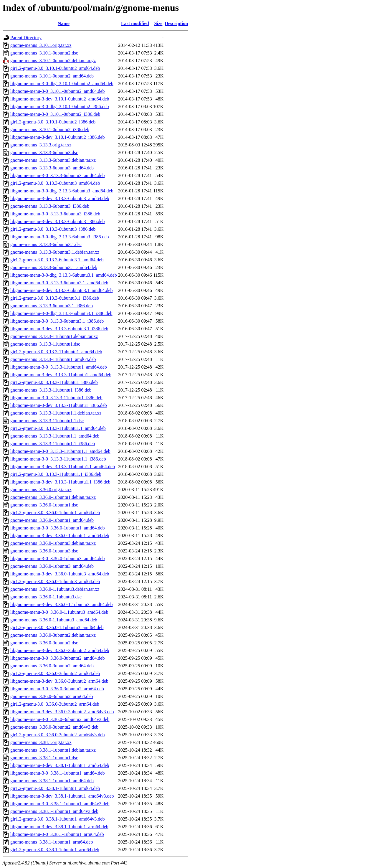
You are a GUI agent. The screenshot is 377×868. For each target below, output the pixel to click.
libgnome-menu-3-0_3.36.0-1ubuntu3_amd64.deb (57, 558)
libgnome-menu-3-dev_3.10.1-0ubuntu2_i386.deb (57, 137)
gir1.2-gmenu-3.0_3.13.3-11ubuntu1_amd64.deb (56, 352)
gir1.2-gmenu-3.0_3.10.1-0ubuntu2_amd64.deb (55, 68)
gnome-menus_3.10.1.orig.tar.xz (41, 45)
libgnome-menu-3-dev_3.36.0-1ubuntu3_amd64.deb (60, 574)
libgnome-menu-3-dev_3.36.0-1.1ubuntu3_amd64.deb (62, 604)
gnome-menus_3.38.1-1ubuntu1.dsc (44, 758)
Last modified (135, 23)
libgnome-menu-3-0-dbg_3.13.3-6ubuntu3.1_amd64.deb (64, 275)
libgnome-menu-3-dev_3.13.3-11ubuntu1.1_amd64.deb (63, 467)
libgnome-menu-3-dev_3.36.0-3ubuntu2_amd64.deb (60, 650)
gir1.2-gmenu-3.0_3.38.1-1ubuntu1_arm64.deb (55, 850)
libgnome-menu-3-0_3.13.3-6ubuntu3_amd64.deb (57, 175)
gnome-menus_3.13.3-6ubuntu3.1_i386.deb (52, 306)
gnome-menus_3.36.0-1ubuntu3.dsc (44, 551)
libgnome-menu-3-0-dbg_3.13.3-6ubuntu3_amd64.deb (62, 191)
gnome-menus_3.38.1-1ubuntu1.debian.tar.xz (53, 750)
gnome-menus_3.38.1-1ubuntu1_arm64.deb (52, 842)
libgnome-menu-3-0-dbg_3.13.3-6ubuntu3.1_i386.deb (61, 313)
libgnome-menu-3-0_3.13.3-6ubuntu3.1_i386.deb (57, 321)
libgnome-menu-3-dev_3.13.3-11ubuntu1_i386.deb (59, 405)
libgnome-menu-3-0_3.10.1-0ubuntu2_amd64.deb (57, 91)
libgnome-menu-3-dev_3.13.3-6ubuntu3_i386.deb (57, 221)
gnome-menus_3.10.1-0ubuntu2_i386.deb (50, 129)
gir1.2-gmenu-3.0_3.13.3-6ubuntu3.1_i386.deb (55, 298)
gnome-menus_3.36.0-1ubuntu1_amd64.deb (52, 520)
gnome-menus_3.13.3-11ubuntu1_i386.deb (51, 390)
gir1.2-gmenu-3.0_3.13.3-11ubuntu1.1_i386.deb (56, 474)
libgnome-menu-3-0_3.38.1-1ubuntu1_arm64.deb (57, 834)
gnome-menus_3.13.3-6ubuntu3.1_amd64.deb (54, 267)
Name (64, 23)
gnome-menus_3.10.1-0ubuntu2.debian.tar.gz (53, 61)
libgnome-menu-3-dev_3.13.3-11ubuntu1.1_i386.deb (60, 482)
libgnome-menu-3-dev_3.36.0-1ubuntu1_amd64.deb (60, 536)
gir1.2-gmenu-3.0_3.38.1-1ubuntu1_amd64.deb (55, 788)
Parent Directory (26, 38)
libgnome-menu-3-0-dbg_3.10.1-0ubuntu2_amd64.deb (62, 84)
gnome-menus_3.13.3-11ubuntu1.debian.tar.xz (54, 336)
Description (176, 23)
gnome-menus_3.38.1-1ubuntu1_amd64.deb (52, 781)
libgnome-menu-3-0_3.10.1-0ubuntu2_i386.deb (55, 114)
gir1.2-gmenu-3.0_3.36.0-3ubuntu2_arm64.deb (55, 704)
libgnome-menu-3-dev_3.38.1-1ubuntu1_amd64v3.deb (62, 796)
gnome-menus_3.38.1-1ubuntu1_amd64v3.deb (54, 811)
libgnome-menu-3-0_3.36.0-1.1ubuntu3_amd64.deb (59, 612)
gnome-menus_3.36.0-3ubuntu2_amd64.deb (52, 666)
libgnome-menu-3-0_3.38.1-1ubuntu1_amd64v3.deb (60, 804)
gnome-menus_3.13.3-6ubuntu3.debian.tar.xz (53, 160)
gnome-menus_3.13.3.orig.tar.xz (41, 145)
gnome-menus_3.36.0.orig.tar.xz (41, 490)
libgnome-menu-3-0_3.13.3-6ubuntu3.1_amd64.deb (59, 283)
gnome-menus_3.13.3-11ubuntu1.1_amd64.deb (55, 436)
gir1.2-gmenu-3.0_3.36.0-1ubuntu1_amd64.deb (55, 513)
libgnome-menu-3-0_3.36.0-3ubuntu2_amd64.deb (57, 658)
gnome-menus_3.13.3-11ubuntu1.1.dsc (47, 421)
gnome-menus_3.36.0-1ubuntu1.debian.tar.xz (53, 497)
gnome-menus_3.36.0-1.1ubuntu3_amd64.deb (54, 620)
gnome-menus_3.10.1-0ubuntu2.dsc (44, 53)
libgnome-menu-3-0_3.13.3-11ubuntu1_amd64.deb (59, 367)
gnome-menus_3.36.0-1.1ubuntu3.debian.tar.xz (55, 589)
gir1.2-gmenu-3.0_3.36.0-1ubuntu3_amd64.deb (55, 581)
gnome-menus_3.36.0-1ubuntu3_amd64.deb (52, 566)
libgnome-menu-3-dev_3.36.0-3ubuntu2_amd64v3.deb (62, 712)
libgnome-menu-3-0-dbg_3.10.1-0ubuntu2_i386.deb (60, 107)
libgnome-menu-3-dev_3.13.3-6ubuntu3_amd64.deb (60, 198)
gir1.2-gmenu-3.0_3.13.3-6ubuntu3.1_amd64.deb (57, 260)
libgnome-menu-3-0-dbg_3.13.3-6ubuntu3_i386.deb (60, 237)
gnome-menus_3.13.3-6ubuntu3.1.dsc (46, 244)
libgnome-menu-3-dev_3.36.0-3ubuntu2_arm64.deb (59, 681)
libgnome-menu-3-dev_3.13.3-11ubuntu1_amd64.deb (61, 375)
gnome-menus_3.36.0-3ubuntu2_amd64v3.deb (54, 727)
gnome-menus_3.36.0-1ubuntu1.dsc (44, 505)
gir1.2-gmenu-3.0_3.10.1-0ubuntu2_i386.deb (53, 122)
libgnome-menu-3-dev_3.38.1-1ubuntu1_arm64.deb (59, 827)
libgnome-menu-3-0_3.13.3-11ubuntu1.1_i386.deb (58, 459)
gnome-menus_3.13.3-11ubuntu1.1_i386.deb (53, 444)
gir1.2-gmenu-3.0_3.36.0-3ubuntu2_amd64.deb (55, 673)
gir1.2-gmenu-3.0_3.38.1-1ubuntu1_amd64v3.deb (57, 819)
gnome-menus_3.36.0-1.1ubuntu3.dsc (46, 597)
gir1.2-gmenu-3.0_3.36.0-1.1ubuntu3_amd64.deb (57, 627)
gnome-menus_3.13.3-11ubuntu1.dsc (45, 344)
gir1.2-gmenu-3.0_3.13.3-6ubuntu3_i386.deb (53, 229)
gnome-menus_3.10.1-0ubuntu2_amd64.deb (52, 76)
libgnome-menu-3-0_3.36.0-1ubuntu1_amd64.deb (57, 528)
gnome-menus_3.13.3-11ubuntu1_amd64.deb (53, 359)
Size (158, 23)
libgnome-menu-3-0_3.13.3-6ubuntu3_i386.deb (55, 214)
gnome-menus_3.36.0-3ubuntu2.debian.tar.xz (53, 635)
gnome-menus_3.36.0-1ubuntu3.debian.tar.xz (53, 543)
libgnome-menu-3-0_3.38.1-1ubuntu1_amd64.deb (57, 773)
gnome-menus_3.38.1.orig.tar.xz (41, 742)
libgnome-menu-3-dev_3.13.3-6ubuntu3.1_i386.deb (59, 329)
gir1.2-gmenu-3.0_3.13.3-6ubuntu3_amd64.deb (55, 183)
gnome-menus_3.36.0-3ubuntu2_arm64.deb (52, 696)
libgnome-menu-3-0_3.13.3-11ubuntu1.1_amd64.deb (60, 451)
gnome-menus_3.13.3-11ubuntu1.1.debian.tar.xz (56, 413)
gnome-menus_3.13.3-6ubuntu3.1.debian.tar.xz (55, 252)
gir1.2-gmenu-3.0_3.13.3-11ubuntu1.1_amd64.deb (58, 428)
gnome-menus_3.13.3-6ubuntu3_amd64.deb (52, 168)
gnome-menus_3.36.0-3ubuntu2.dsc (44, 643)
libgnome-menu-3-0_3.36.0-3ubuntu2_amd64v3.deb (60, 719)
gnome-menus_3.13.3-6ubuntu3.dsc (44, 152)
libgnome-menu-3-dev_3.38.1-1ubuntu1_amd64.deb (60, 765)
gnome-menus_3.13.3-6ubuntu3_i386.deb (50, 206)
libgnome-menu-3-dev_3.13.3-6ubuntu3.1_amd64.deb (62, 290)
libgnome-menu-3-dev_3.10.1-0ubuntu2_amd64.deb (60, 99)
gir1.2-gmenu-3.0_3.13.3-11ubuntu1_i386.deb (54, 382)
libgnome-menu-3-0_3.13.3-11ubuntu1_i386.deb (56, 398)
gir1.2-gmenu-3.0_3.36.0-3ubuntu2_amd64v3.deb (57, 735)
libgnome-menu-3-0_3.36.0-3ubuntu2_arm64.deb (57, 689)
